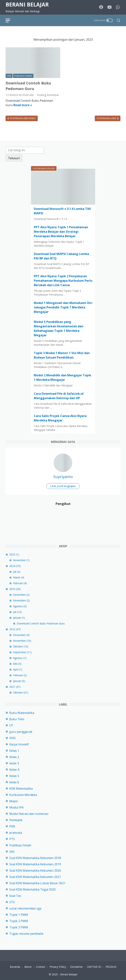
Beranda (15, 967)
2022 (15, 629)
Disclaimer (77, 967)
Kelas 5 (14, 776)
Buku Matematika (22, 713)
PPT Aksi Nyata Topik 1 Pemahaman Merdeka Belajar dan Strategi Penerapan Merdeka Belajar (61, 232)
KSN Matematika (21, 788)
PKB (12, 826)
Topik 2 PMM (19, 921)
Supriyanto (63, 477)
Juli (17, 572)
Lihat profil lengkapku (63, 486)
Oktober (21, 646)
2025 (14, 554)
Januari (19, 618)
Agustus (20, 606)
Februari (20, 583)
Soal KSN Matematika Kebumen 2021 (35, 877)
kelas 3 (14, 763)
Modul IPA (16, 807)
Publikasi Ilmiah (20, 845)
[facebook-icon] (101, 7)
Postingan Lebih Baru (22, 118)
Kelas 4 (14, 770)
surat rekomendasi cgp (25, 908)
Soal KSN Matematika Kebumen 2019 (35, 864)
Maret (19, 577)
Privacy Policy (58, 967)
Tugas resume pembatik (26, 934)
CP (11, 725)
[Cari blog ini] (25, 150)
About (28, 967)
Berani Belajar (27, 4)
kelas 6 (14, 782)
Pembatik (16, 820)
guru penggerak (21, 732)
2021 (15, 687)
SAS (12, 852)
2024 (15, 566)
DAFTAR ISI (94, 967)
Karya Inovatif (19, 744)
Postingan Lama (107, 118)
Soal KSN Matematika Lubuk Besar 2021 (37, 883)
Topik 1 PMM (19, 915)
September (22, 652)
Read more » (23, 105)
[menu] (10, 20)
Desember (21, 595)
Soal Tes (15, 896)
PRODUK (111, 967)
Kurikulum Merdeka (23, 795)
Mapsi (14, 801)
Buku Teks (17, 719)
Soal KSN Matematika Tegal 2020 (32, 889)
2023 (15, 589)
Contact (41, 967)
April (18, 669)
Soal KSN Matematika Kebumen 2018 (35, 858)
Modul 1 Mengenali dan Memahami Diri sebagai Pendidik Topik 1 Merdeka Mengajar (63, 307)
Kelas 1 (14, 751)
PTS (12, 839)
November (21, 560)
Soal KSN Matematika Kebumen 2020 (35, 871)
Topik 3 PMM (19, 927)
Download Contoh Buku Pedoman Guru (41, 623)
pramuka (16, 833)
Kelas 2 (14, 757)
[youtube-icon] (109, 7)
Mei (17, 664)
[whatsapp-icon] (118, 7)
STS (12, 902)
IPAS (12, 738)
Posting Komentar (48, 95)
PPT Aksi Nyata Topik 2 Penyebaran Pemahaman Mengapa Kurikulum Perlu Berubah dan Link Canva (63, 281)
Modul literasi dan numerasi (29, 814)
